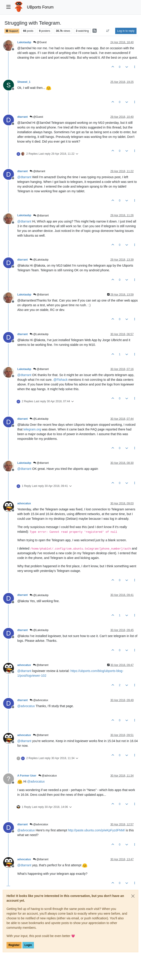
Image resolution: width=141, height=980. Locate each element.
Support (12, 31)
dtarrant (22, 117)
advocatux (24, 503)
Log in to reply (126, 31)
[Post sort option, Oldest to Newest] (108, 31)
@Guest (40, 42)
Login (28, 945)
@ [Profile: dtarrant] (24, 177)
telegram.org (32, 429)
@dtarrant (37, 171)
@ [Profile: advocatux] (26, 706)
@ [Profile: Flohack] (61, 380)
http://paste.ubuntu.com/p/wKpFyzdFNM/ (96, 830)
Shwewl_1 (24, 82)
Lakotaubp (24, 42)
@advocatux (39, 700)
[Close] (133, 896)
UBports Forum (40, 7)
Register (14, 945)
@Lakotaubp (39, 260)
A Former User (27, 776)
